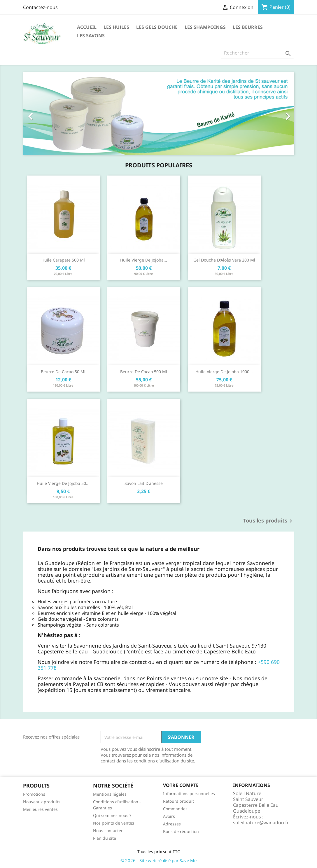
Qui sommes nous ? (112, 815)
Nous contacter (108, 831)
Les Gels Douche (157, 27)
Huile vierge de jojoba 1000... (224, 372)
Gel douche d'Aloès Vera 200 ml (224, 260)
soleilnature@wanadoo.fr (261, 823)
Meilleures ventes (40, 809)
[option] (159, 114)
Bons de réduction (181, 831)
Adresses (172, 824)
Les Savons (91, 36)
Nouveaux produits (42, 802)
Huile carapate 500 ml (63, 260)
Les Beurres (248, 27)
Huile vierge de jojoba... (144, 260)
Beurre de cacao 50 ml (63, 372)
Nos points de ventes (114, 823)
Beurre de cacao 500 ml (144, 372)
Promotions (34, 794)
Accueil (87, 27)
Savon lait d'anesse (144, 483)
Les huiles (116, 27)
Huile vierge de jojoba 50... (63, 483)
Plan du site (105, 838)
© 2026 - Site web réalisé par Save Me (158, 860)
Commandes (175, 809)
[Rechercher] (257, 53)
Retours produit (178, 801)
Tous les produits (269, 521)
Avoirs (169, 816)
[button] (43, 114)
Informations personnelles (189, 794)
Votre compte (181, 785)
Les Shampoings (205, 27)
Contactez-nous (40, 7)
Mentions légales (110, 794)
